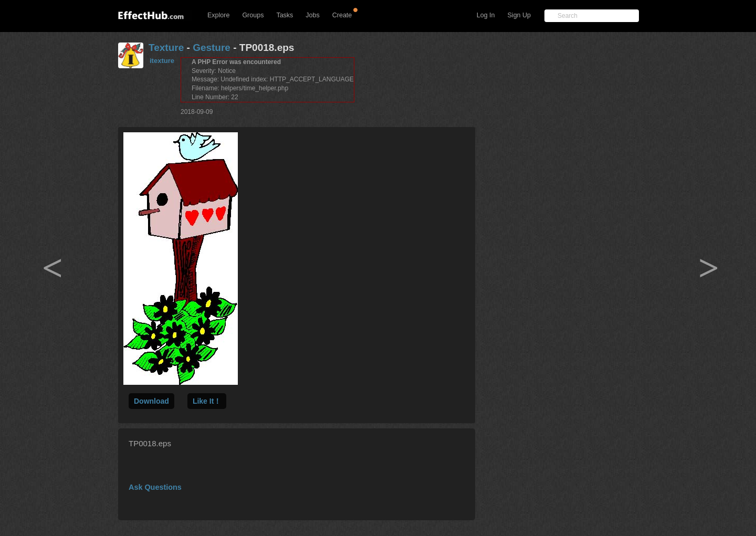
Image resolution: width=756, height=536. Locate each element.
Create (342, 15)
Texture (166, 48)
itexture (162, 61)
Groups (253, 15)
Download (151, 401)
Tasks (285, 15)
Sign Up (519, 15)
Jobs (312, 15)
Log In (486, 15)
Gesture (212, 48)
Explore (218, 15)
